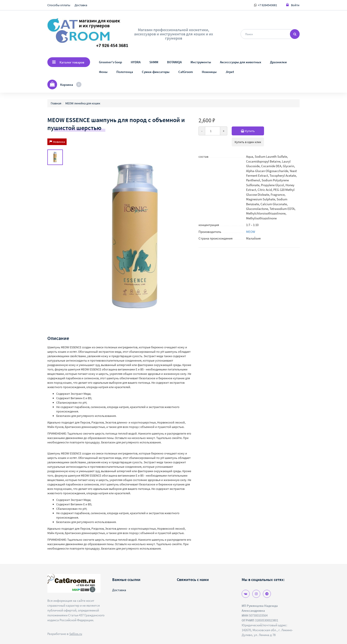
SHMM (154, 62)
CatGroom (186, 72)
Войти (293, 5)
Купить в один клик (248, 142)
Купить (252, 131)
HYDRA (136, 62)
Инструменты (201, 62)
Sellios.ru (76, 634)
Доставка (81, 5)
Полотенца (125, 72)
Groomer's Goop (110, 62)
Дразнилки (278, 62)
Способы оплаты (59, 5)
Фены (103, 72)
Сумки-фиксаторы (156, 72)
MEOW (251, 232)
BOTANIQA (174, 62)
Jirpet (230, 72)
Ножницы (209, 72)
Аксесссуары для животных (241, 62)
